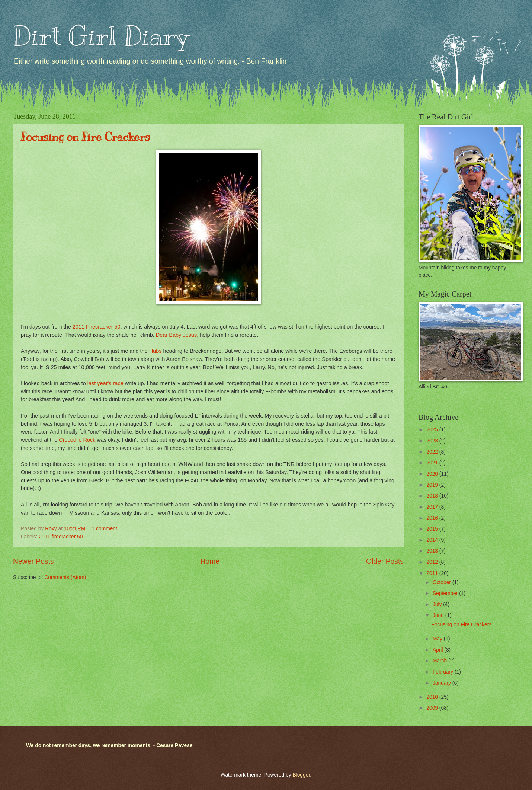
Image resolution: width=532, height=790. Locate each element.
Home (210, 561)
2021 (433, 463)
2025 (433, 430)
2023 (433, 441)
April (438, 650)
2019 (433, 485)
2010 (433, 697)
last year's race (105, 383)
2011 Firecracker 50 (97, 327)
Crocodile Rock (77, 440)
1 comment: (106, 529)
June (439, 615)
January (443, 683)
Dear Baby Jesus (176, 335)
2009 (433, 708)
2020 (433, 474)
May (438, 639)
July (438, 605)
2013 (433, 551)
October (443, 583)
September (446, 593)
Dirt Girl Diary (101, 36)
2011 (433, 573)
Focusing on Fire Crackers (85, 137)
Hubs (156, 351)
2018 (433, 496)
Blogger (301, 775)
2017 (433, 507)
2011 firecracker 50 (61, 537)
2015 (433, 529)
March (440, 661)
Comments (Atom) (65, 577)
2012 (433, 562)
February (444, 672)
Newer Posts (33, 561)
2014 (433, 540)
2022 (433, 452)
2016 (433, 518)
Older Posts (385, 561)
